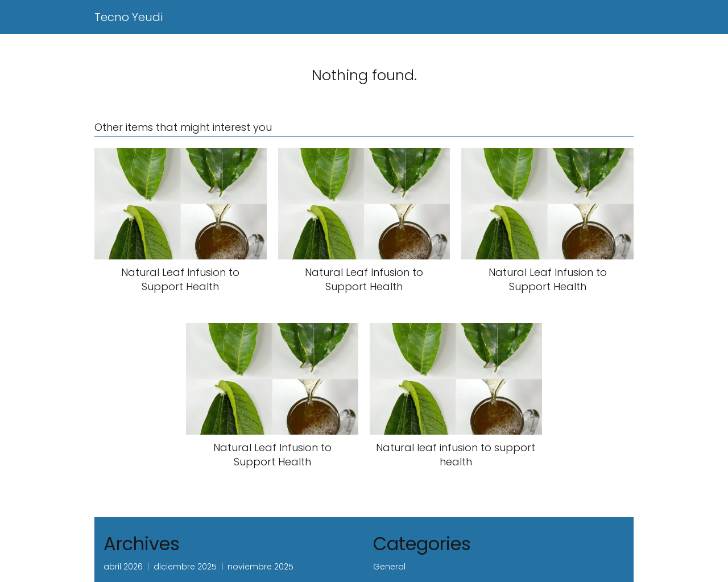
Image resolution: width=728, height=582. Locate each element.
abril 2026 (123, 567)
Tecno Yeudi (129, 17)
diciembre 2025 (185, 567)
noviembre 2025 (260, 567)
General (389, 567)
